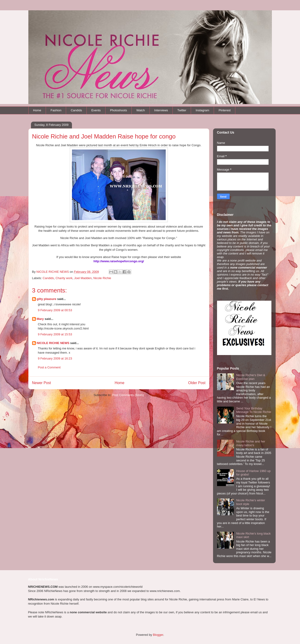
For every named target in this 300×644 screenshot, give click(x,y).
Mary (40, 319)
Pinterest (225, 110)
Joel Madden (83, 278)
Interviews (161, 110)
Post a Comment (49, 367)
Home (37, 110)
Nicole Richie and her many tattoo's (251, 443)
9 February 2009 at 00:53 (55, 310)
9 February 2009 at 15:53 (55, 334)
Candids (76, 110)
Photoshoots (118, 110)
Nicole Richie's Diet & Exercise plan (251, 377)
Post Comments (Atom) (128, 395)
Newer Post (42, 383)
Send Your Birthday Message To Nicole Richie (254, 410)
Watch (141, 110)
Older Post (197, 383)
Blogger (158, 635)
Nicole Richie (102, 278)
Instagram (202, 110)
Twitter (182, 110)
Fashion (56, 110)
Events (96, 110)
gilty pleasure (47, 299)
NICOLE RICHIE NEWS (53, 343)
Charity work (64, 278)
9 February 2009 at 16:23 (55, 358)
